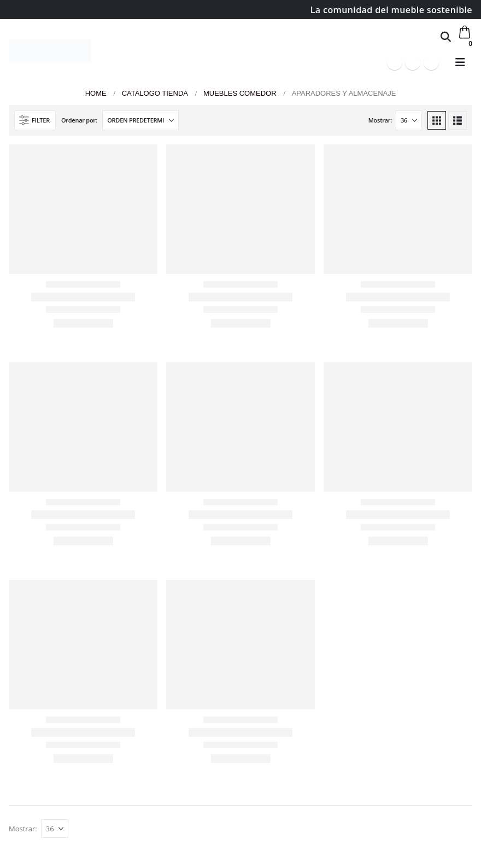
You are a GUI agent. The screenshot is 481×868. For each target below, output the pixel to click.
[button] (446, 37)
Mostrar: (380, 120)
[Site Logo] (50, 51)
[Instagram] (431, 62)
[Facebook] (395, 62)
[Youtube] (413, 62)
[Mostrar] (409, 120)
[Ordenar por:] (140, 120)
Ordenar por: (79, 120)
